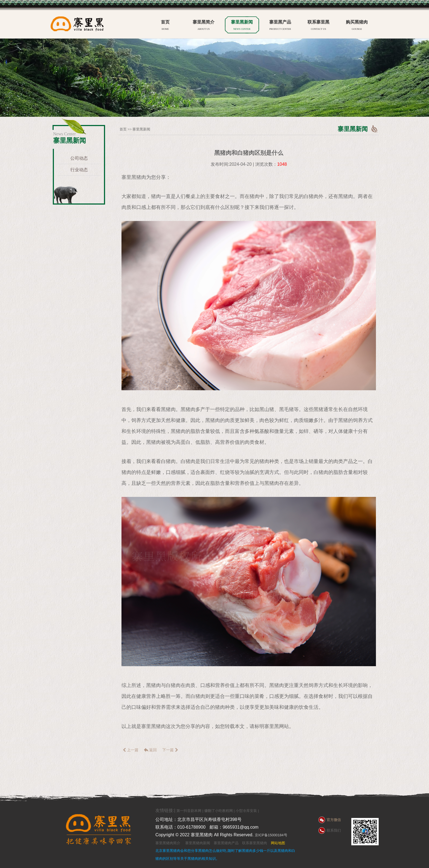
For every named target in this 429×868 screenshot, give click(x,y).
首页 (165, 26)
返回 (150, 750)
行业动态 (79, 170)
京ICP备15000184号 (271, 835)
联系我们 (334, 830)
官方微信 (334, 820)
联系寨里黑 (318, 26)
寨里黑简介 (204, 26)
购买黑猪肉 (357, 26)
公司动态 (79, 158)
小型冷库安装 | (247, 811)
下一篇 (171, 750)
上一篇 (130, 750)
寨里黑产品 (280, 26)
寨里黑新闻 (242, 26)
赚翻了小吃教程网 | (220, 811)
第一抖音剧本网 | (190, 811)
